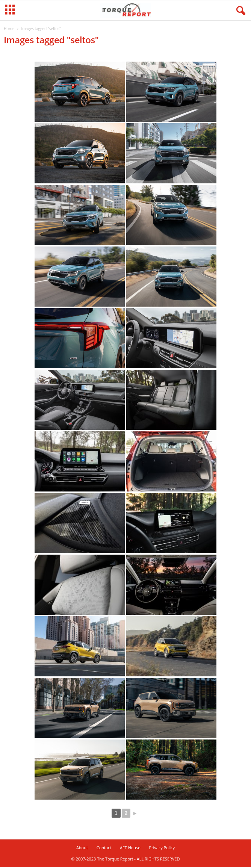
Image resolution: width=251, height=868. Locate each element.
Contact (104, 848)
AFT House (130, 848)
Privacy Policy (162, 848)
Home (9, 29)
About (82, 848)
